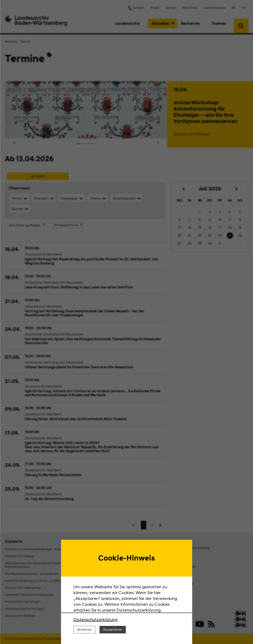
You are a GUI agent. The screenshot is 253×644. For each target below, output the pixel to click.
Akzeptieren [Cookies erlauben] (113, 630)
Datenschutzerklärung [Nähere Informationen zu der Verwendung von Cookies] (95, 619)
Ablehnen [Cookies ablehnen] (84, 630)
